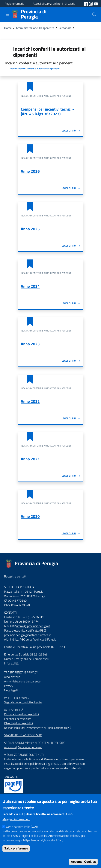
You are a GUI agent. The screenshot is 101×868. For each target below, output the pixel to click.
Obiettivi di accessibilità (19, 723)
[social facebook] (86, 4)
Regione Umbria (14, 4)
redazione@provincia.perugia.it (23, 747)
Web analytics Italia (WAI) (22, 832)
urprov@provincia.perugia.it (33, 626)
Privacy (9, 686)
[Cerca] (94, 14)
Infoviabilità (11, 663)
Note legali (11, 690)
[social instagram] (91, 4)
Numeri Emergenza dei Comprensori (26, 659)
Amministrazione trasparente (22, 681)
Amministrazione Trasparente (35, 28)
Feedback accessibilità (18, 719)
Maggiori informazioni (16, 825)
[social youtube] (96, 4)
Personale (65, 28)
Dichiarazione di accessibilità (22, 714)
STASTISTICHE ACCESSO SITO (23, 735)
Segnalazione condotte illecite (23, 702)
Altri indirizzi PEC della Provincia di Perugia (30, 639)
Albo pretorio (12, 677)
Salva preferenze (16, 854)
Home (8, 28)
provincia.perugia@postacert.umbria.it (27, 635)
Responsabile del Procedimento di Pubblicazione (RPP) (38, 728)
